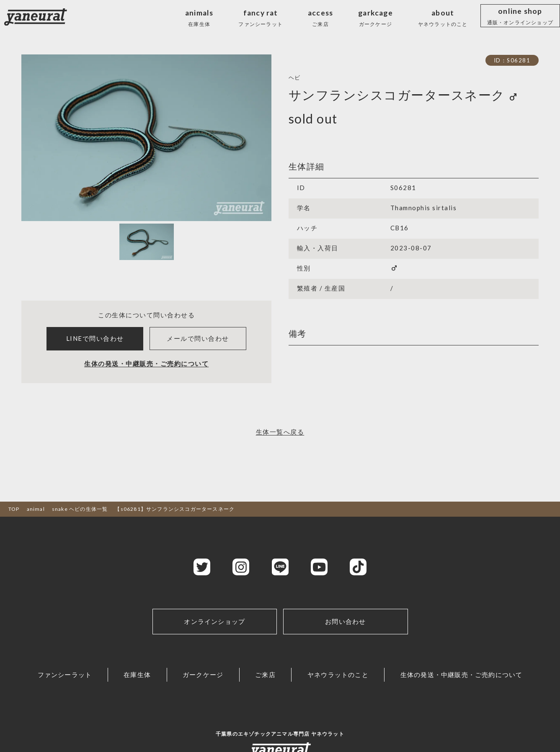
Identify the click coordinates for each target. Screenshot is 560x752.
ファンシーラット (65, 675)
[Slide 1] (147, 242)
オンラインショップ (214, 621)
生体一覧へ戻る (280, 432)
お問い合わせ (345, 621)
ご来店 (265, 675)
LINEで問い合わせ (95, 338)
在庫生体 (137, 675)
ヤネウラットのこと (338, 675)
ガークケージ (203, 675)
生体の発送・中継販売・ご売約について (146, 363)
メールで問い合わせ (198, 338)
